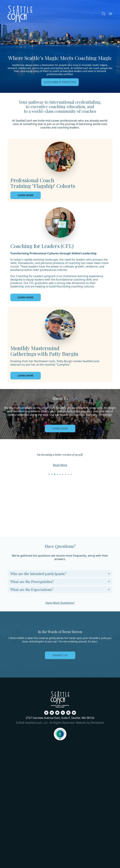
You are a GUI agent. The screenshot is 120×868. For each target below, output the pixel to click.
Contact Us (60, 655)
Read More (60, 465)
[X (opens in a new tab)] (57, 713)
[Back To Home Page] (60, 700)
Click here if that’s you (60, 82)
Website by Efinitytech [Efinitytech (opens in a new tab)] (90, 723)
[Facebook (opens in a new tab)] (52, 713)
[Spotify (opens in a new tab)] (74, 713)
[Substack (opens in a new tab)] (68, 713)
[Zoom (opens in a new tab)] (46, 713)
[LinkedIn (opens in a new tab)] (63, 713)
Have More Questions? (60, 603)
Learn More (60, 428)
